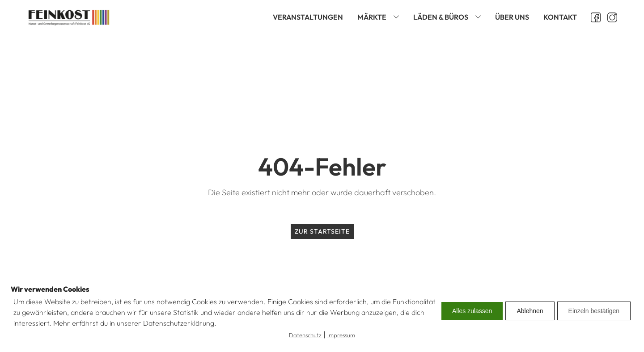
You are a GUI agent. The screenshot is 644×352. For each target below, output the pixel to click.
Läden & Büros (441, 17)
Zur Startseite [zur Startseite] (322, 231)
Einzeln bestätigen (594, 311)
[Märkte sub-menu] (398, 17)
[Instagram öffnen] (609, 17)
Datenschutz (305, 335)
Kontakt (560, 17)
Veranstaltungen (308, 17)
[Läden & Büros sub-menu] (480, 17)
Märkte (372, 17)
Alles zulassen (472, 311)
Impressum (341, 335)
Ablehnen (530, 311)
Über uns (512, 17)
